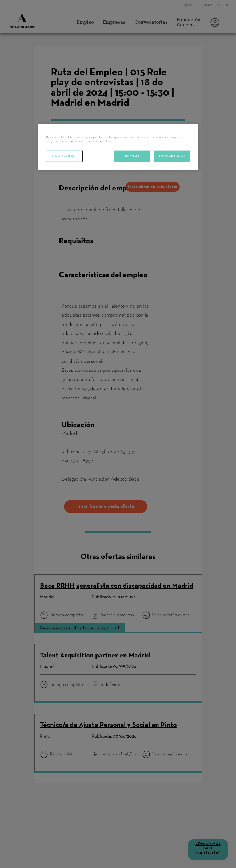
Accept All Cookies (172, 156)
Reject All (132, 156)
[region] (118, 147)
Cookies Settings (64, 156)
